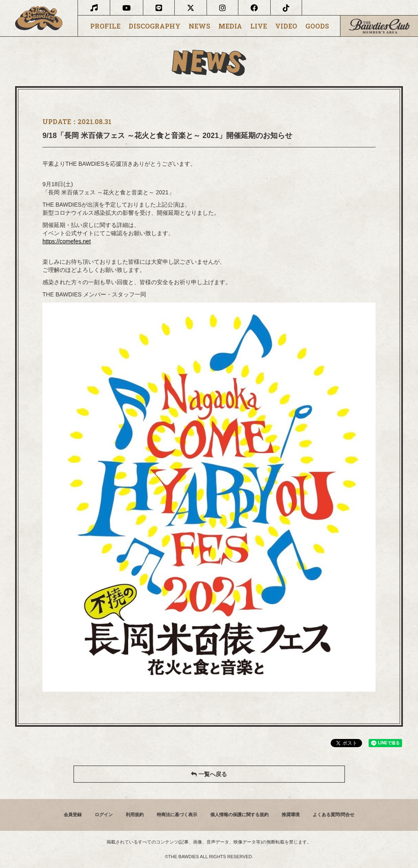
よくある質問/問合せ (334, 815)
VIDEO (286, 26)
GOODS (317, 26)
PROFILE (105, 26)
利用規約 (135, 815)
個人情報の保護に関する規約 (239, 815)
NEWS (199, 26)
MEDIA (230, 26)
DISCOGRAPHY (155, 26)
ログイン (104, 815)
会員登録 (73, 815)
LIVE (259, 26)
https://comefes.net (67, 241)
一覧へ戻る (209, 774)
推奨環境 (291, 815)
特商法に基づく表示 (177, 815)
